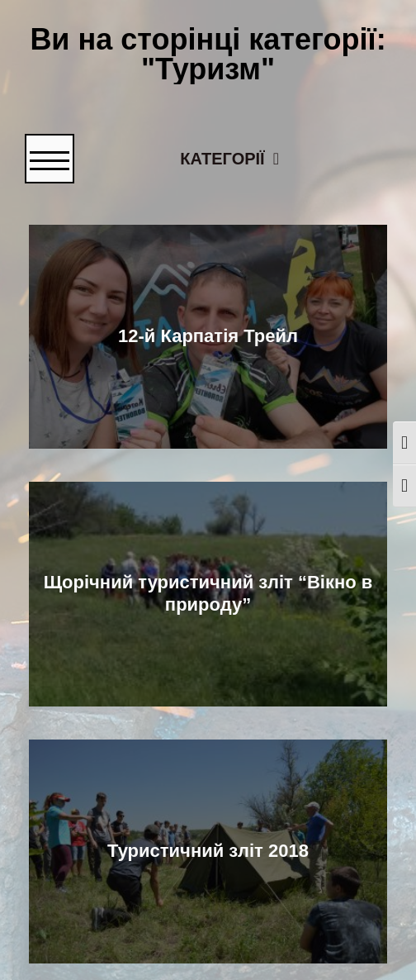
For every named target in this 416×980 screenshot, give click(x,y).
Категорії (239, 157)
